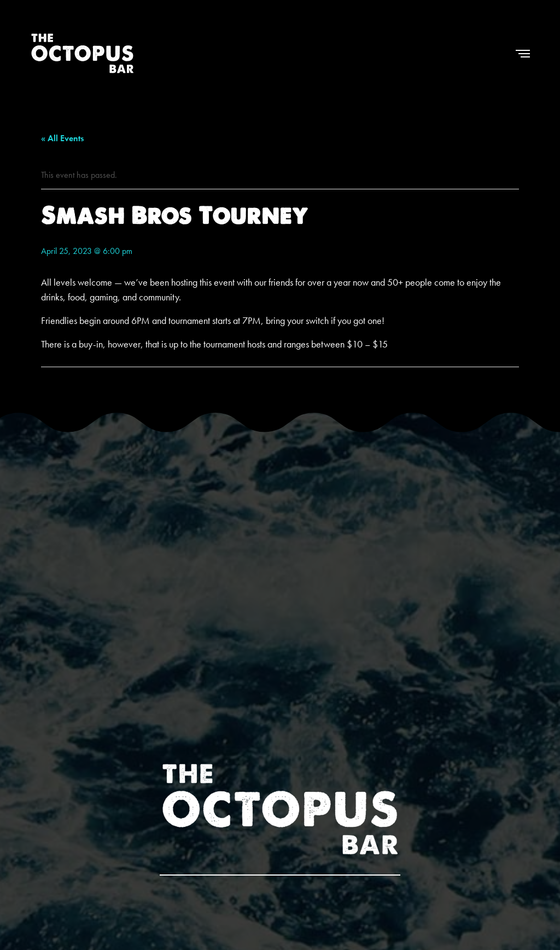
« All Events (62, 138)
